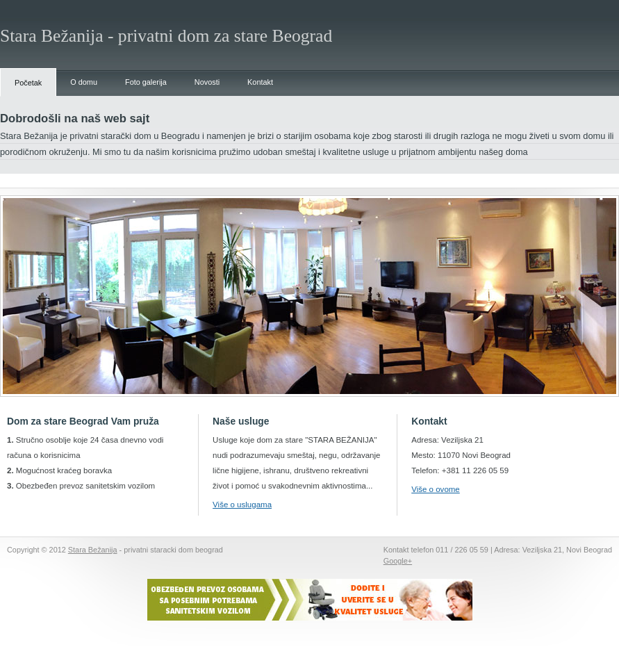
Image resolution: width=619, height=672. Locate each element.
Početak (28, 83)
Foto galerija (146, 82)
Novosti (207, 82)
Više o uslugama (242, 505)
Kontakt (260, 82)
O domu (84, 82)
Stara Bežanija (93, 550)
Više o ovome (436, 489)
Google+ (398, 561)
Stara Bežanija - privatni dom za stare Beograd (166, 36)
